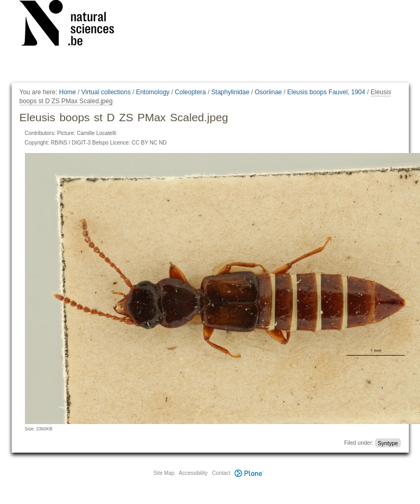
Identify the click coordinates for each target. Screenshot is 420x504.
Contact (221, 473)
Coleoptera (190, 92)
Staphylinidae (230, 92)
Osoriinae (268, 92)
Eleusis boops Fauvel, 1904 (326, 92)
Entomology (153, 92)
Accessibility (193, 473)
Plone (249, 473)
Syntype (388, 443)
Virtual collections (106, 92)
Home (67, 92)
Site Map (164, 473)
